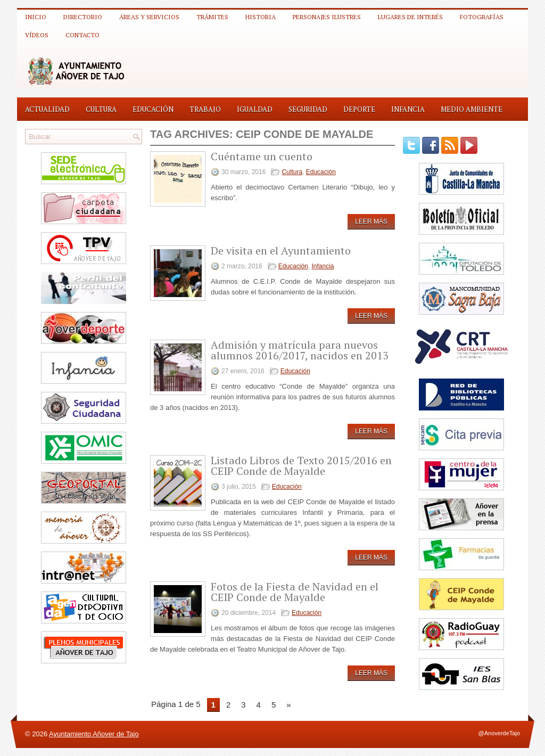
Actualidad (47, 109)
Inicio (36, 17)
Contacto (82, 35)
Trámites (212, 17)
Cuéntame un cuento (262, 156)
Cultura (101, 109)
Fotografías (482, 17)
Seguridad (308, 109)
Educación (153, 109)
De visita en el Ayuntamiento (281, 250)
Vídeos (37, 35)
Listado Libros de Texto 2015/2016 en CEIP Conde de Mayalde (301, 466)
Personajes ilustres (327, 17)
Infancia (408, 109)
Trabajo (205, 109)
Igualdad (255, 109)
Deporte (359, 109)
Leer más (371, 221)
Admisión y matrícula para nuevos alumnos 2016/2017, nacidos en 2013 (300, 350)
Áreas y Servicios (149, 17)
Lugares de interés (410, 17)
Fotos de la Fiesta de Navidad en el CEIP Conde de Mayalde (295, 592)
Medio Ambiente (472, 109)
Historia (261, 17)
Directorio (83, 17)
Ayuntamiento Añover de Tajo (94, 734)
